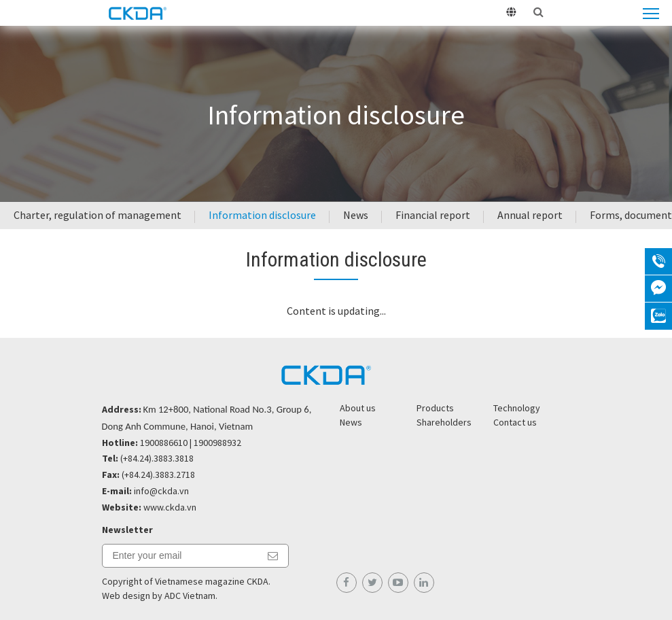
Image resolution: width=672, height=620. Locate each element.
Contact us (515, 422)
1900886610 (164, 443)
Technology (517, 408)
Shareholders (444, 422)
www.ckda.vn (170, 507)
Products (435, 408)
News (356, 215)
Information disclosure (262, 215)
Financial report (433, 215)
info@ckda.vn (161, 491)
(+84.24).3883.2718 (158, 475)
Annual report (530, 215)
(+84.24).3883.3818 (157, 458)
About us (358, 408)
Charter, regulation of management (98, 215)
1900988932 (217, 443)
